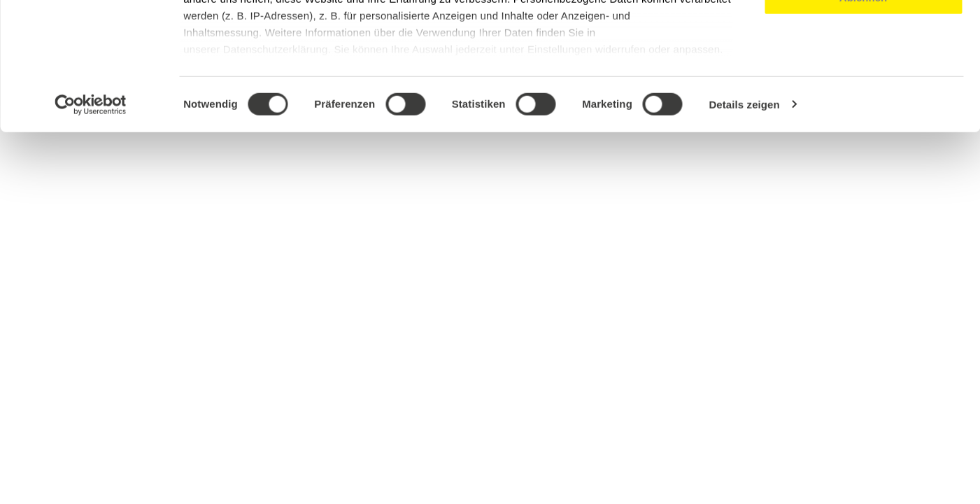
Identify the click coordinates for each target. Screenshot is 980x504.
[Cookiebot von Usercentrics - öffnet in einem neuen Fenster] (91, 224)
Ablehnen (863, 117)
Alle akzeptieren (863, 35)
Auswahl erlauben (863, 76)
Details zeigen (744, 224)
